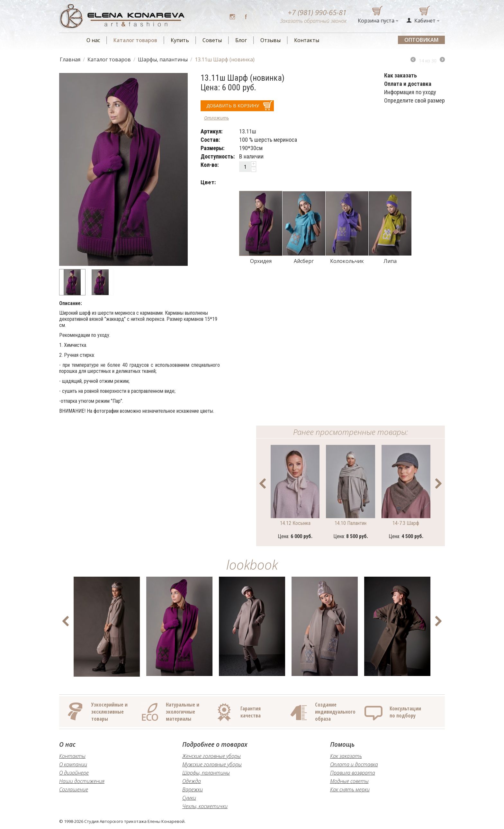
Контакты (307, 40)
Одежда (192, 781)
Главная (70, 59)
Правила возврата (353, 773)
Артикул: (212, 131)
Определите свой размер (414, 100)
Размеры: (212, 148)
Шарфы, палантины (163, 59)
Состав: (210, 140)
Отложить (216, 118)
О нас (93, 40)
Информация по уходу (410, 92)
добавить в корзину (233, 106)
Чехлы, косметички (205, 806)
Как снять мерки (350, 789)
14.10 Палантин (351, 523)
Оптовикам (421, 40)
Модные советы (349, 781)
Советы (212, 40)
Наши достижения (82, 781)
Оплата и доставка (354, 764)
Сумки (189, 798)
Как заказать (346, 756)
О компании (73, 764)
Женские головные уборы (212, 756)
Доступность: (218, 156)
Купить (180, 40)
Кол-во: (210, 165)
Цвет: (208, 182)
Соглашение (74, 789)
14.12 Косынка (295, 523)
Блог (241, 40)
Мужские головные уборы (212, 764)
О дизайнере (74, 773)
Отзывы (270, 40)
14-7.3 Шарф (406, 523)
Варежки (193, 789)
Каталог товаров (135, 40)
